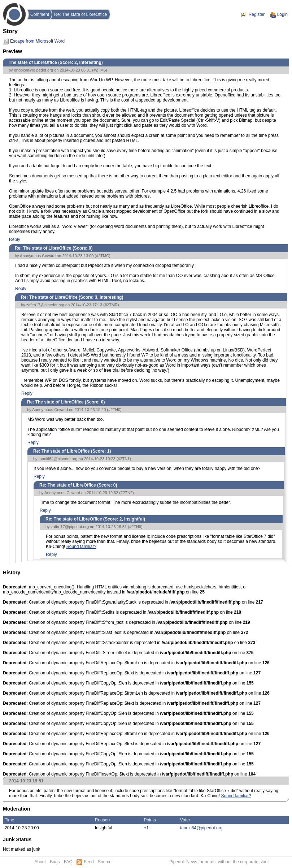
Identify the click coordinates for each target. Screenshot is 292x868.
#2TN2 (127, 493)
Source (105, 862)
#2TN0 (114, 410)
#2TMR (111, 305)
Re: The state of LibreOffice (80, 14)
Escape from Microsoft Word (37, 41)
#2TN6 (135, 527)
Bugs (55, 862)
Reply (15, 239)
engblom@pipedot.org (34, 70)
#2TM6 (100, 70)
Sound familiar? (81, 547)
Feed (89, 862)
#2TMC (103, 256)
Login (282, 14)
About (40, 862)
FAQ (68, 862)
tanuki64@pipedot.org (58, 459)
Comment (40, 14)
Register (257, 14)
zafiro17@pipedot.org (45, 305)
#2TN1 (124, 459)
